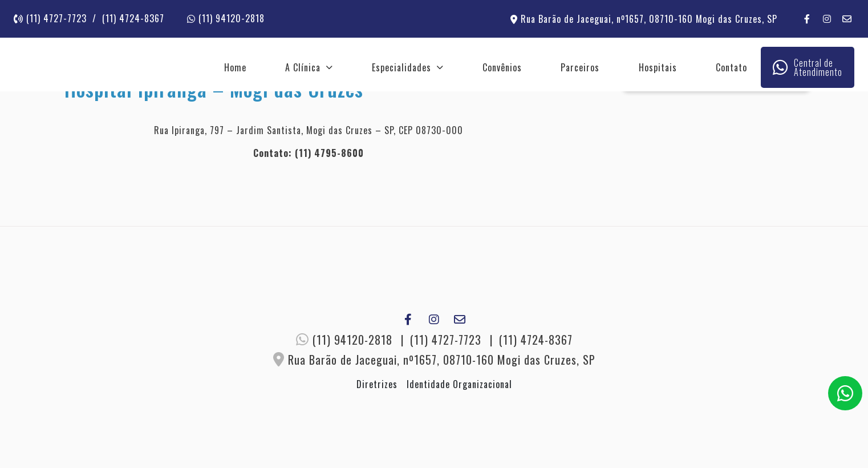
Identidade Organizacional (459, 384)
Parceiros (580, 67)
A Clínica (303, 67)
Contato (731, 67)
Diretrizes (377, 384)
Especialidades (401, 67)
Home (235, 67)
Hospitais (658, 67)
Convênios (502, 67)
